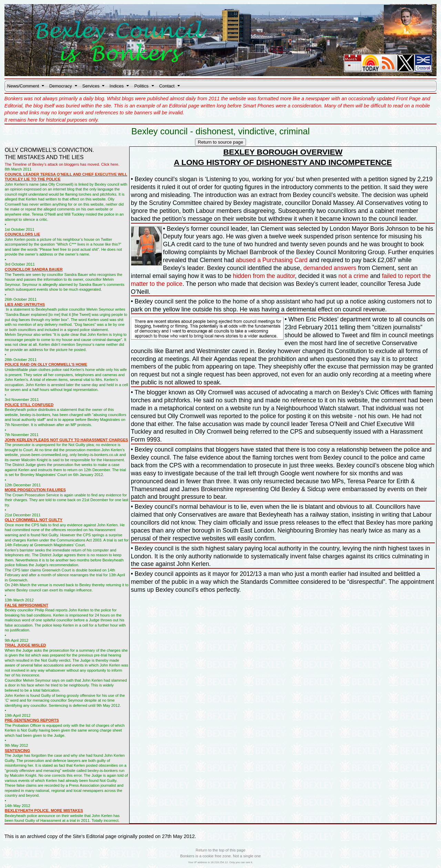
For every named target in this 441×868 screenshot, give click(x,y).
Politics (141, 86)
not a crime (353, 276)
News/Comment (23, 86)
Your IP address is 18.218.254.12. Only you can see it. (220, 862)
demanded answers (330, 268)
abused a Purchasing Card (271, 260)
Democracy (61, 86)
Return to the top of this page (220, 850)
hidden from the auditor (264, 276)
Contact (167, 86)
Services (91, 86)
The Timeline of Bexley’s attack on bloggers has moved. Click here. (62, 164)
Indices (117, 86)
